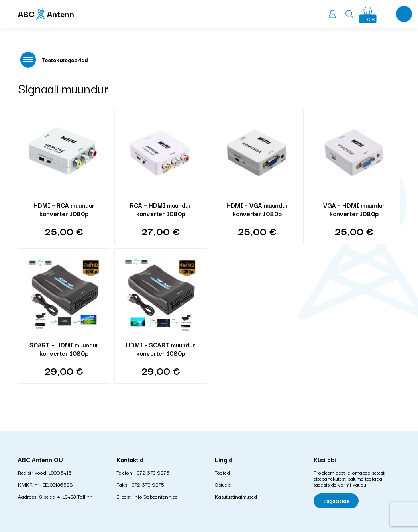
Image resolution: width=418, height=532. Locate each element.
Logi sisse (332, 14)
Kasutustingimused (236, 496)
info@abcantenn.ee (155, 496)
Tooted (222, 472)
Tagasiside (336, 500)
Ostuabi (223, 484)
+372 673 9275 (152, 472)
